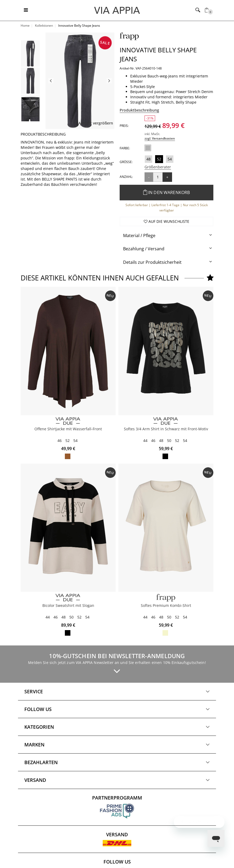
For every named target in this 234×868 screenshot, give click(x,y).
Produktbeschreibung (139, 110)
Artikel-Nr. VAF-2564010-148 (141, 68)
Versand (35, 780)
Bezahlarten (41, 762)
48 (148, 159)
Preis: (124, 126)
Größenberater (158, 167)
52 (159, 159)
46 (60, 440)
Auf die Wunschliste (167, 221)
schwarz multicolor (165, 456)
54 (170, 159)
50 (169, 440)
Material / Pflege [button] (139, 236)
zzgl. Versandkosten (160, 138)
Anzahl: (126, 177)
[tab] (166, 236)
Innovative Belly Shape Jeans (158, 54)
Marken (34, 745)
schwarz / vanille (68, 633)
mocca (68, 456)
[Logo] (117, 10)
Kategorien (39, 727)
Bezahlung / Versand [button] (144, 249)
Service (34, 691)
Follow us (38, 709)
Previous (51, 81)
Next (109, 81)
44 (145, 440)
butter (165, 633)
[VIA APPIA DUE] (68, 421)
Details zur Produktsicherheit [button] (152, 262)
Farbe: (125, 148)
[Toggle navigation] (26, 10)
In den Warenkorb (167, 192)
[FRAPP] (166, 598)
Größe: (126, 162)
